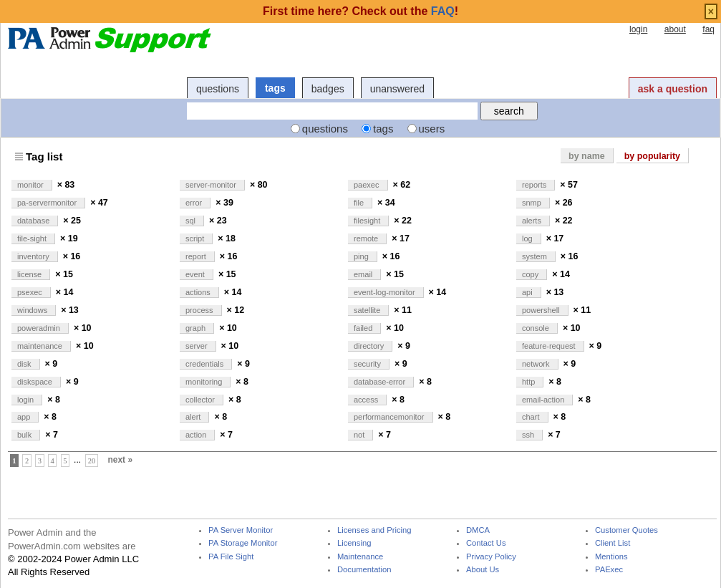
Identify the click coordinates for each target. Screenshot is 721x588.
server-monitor (212, 185)
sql (192, 221)
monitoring (205, 382)
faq (708, 29)
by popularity (652, 156)
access (367, 400)
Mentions (611, 557)
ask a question (673, 89)
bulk (25, 435)
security (368, 364)
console (537, 328)
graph (197, 328)
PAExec (609, 570)
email (364, 274)
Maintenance (360, 557)
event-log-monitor (386, 292)
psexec (31, 292)
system (536, 256)
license (30, 274)
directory (370, 346)
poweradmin (40, 328)
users (432, 129)
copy (531, 274)
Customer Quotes (626, 530)
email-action (544, 400)
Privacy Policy (491, 557)
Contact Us (486, 543)
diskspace (36, 382)
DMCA (478, 530)
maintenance (41, 346)
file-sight (33, 238)
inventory (34, 256)
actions (199, 292)
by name (587, 156)
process (200, 310)
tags (275, 88)
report (197, 256)
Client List (613, 543)
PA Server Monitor (241, 530)
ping (362, 256)
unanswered (397, 89)
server (198, 346)
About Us (483, 570)
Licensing (354, 543)
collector (201, 400)
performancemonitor (390, 417)
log (528, 238)
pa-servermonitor (48, 203)
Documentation (364, 570)
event (196, 274)
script (196, 238)
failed (364, 328)
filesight (368, 221)
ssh (529, 435)
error (195, 203)
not (360, 435)
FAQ (443, 11)
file (360, 203)
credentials (205, 364)
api (528, 292)
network (537, 364)
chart (532, 417)
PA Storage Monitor (243, 543)
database (34, 221)
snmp (533, 203)
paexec (368, 185)
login (638, 29)
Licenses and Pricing (374, 530)
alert (194, 417)
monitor (32, 185)
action (197, 435)
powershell (542, 310)
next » (120, 460)
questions (218, 89)
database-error (381, 382)
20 (92, 460)
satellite (368, 310)
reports (535, 185)
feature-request (550, 346)
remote (367, 238)
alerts (533, 221)
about (675, 29)
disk (25, 364)
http (529, 382)
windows (33, 310)
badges (328, 89)
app (25, 417)
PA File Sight (231, 557)
